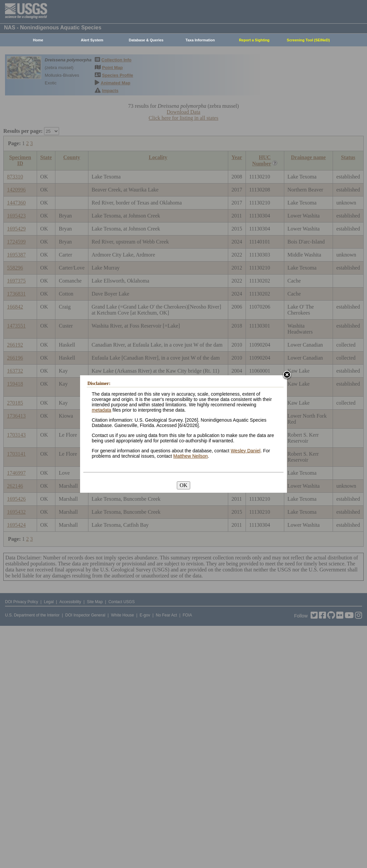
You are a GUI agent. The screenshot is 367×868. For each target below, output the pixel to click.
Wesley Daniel (245, 451)
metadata (101, 410)
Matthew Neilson (191, 456)
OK (183, 485)
